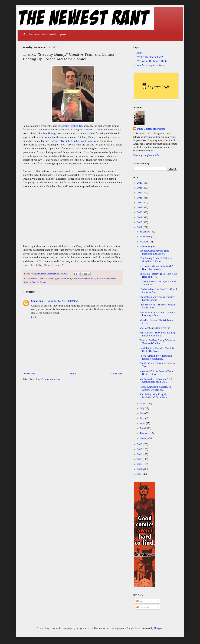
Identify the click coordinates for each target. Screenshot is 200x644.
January (144, 438)
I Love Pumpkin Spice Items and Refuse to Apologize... (156, 357)
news (93, 279)
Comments (142, 607)
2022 (140, 203)
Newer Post (29, 374)
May (143, 418)
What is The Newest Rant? (150, 57)
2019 (140, 217)
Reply (34, 317)
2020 (140, 212)
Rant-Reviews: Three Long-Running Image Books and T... (157, 334)
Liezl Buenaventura (81, 279)
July (142, 408)
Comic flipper (39, 301)
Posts (140, 601)
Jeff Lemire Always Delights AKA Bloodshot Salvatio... (156, 268)
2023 (140, 198)
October (144, 242)
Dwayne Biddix (64, 279)
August (144, 404)
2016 (140, 444)
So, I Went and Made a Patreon (155, 328)
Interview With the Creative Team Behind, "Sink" (156, 373)
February (145, 433)
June (143, 413)
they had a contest (94, 129)
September (146, 247)
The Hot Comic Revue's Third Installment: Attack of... (154, 252)
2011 (140, 469)
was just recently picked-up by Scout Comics (70, 141)
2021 (140, 208)
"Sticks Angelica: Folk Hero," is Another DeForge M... (155, 388)
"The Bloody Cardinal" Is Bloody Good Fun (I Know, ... (156, 260)
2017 (140, 227)
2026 (140, 183)
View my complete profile (146, 155)
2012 (140, 464)
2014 (140, 454)
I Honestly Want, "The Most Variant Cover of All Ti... (157, 306)
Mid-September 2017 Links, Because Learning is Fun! (158, 314)
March (144, 428)
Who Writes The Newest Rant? (152, 61)
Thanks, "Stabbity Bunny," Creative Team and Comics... (157, 342)
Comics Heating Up (72, 126)
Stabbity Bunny (47, 133)
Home (73, 374)
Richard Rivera (103, 279)
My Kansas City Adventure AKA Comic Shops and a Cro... (156, 381)
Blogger (158, 628)
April (143, 423)
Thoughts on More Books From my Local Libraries (157, 298)
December (145, 232)
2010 (140, 474)
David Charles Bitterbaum (151, 129)
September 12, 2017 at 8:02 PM (62, 301)
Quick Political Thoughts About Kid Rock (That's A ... (157, 350)
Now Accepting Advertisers (150, 65)
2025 (140, 188)
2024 (140, 193)
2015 (140, 449)
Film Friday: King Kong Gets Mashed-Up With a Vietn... (154, 396)
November (146, 237)
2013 (140, 459)
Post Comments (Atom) (48, 379)
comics (34, 279)
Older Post (117, 374)
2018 (140, 222)
